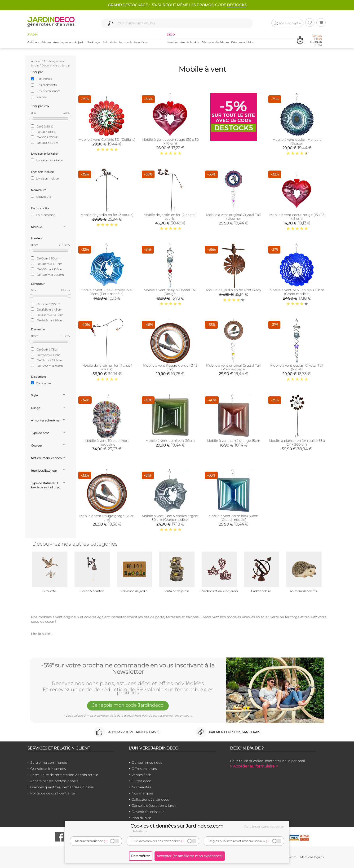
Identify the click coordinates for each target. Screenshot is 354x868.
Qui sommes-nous (147, 763)
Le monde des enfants (133, 42)
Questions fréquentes (48, 769)
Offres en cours (144, 769)
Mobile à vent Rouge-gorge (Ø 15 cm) (170, 367)
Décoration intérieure (215, 42)
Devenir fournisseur (148, 812)
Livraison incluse (45, 178)
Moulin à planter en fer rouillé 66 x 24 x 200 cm (297, 443)
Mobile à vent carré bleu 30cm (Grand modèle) (233, 518)
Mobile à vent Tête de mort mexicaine (107, 443)
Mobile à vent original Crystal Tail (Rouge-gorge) (233, 367)
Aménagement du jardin (69, 42)
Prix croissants (47, 85)
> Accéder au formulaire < (254, 766)
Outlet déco (141, 781)
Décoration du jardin (56, 65)
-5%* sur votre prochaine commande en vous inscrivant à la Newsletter (128, 669)
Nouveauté (41, 197)
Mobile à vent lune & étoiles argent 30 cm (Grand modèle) (170, 518)
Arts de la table (190, 42)
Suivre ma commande (49, 763)
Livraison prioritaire (47, 160)
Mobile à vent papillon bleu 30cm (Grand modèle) (297, 292)
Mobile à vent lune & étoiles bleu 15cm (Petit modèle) (107, 292)
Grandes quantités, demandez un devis (62, 787)
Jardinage (94, 42)
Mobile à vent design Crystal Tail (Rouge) (170, 292)
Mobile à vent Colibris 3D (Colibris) (107, 140)
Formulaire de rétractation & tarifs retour (64, 775)
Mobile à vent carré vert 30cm (170, 441)
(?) (106, 841)
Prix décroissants (48, 91)
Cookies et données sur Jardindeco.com (177, 826)
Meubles (172, 42)
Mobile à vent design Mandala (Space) (297, 141)
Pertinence (44, 79)
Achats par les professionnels (54, 781)
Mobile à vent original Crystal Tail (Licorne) (233, 217)
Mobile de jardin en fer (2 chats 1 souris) (170, 217)
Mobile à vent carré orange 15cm (234, 441)
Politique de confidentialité (53, 793)
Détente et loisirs (242, 42)
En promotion (43, 215)
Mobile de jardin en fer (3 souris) (107, 215)
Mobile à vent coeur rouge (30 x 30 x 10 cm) (170, 141)
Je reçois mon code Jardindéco (128, 706)
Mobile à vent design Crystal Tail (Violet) (297, 367)
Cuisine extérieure (39, 42)
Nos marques (143, 793)
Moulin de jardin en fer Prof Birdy (234, 290)
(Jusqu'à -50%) (316, 40)
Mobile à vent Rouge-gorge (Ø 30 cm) (107, 518)
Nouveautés (141, 787)
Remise (42, 97)
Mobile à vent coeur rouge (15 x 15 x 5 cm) (297, 217)
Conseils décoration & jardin (155, 806)
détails (140, 831)
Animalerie (110, 42)
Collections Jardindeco (150, 799)
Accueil (36, 61)
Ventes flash (141, 775)
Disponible (41, 383)
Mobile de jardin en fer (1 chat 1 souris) (107, 367)
